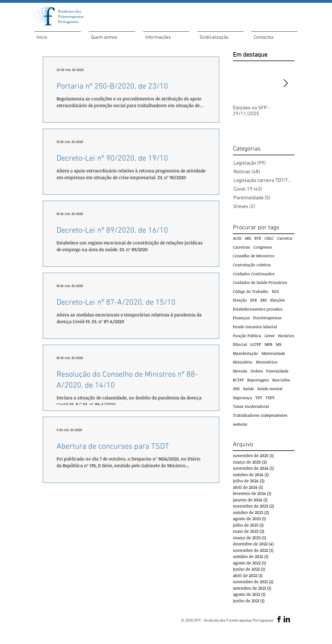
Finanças (241, 318)
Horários (286, 336)
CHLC (269, 238)
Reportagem (258, 380)
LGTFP (256, 344)
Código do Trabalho (251, 291)
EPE (254, 300)
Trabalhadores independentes (260, 415)
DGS (275, 291)
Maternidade (273, 353)
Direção (240, 300)
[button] (112, 35)
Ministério (243, 362)
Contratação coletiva (252, 265)
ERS (264, 300)
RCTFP (238, 380)
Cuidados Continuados (254, 274)
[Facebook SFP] (279, 619)
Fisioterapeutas (267, 318)
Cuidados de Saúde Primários (260, 282)
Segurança (242, 398)
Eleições (278, 300)
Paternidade (277, 371)
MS (279, 344)
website (240, 424)
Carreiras (241, 247)
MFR (268, 344)
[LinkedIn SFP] (287, 619)
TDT (259, 398)
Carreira (285, 238)
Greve (270, 336)
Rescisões (281, 380)
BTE (258, 238)
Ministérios (267, 362)
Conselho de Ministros (254, 256)
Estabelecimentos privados (258, 309)
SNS (236, 389)
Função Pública (247, 336)
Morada (240, 371)
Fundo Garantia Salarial (255, 327)
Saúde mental (270, 389)
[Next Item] (286, 83)
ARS (248, 238)
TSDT (270, 398)
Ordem (257, 371)
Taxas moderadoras (251, 406)
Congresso (263, 247)
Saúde (248, 389)
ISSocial (240, 344)
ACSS (237, 238)
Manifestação (246, 353)
